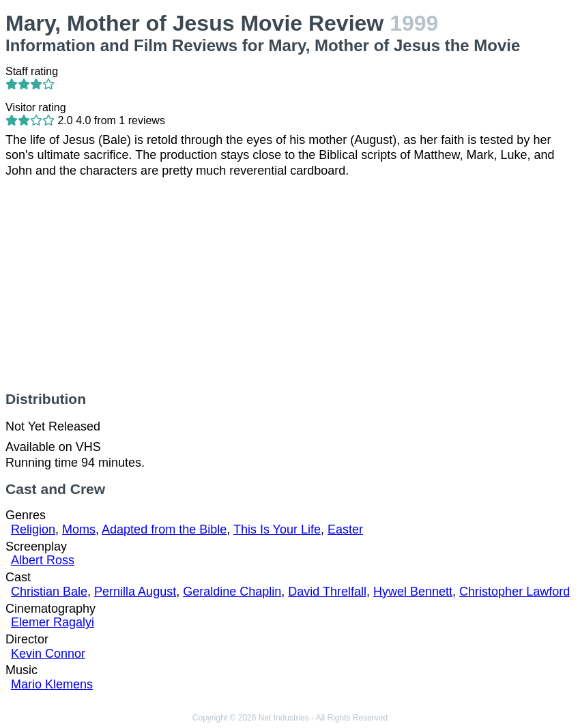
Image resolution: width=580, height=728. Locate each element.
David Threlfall (327, 592)
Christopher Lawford (514, 592)
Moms (79, 529)
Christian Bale (49, 592)
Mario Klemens (52, 684)
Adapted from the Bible (164, 529)
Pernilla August (135, 592)
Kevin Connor (48, 654)
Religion (33, 529)
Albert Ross (43, 560)
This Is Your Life (277, 529)
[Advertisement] (290, 285)
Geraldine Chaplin (232, 592)
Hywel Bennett (413, 592)
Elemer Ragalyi (53, 622)
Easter (345, 529)
